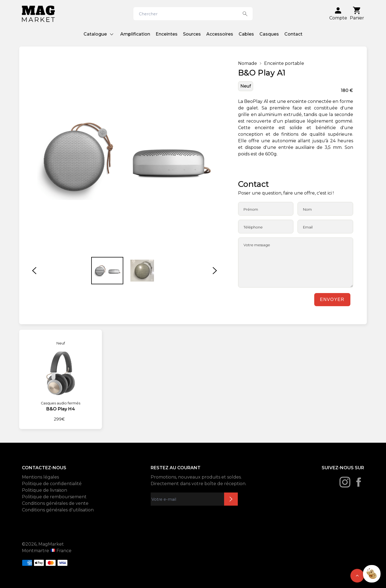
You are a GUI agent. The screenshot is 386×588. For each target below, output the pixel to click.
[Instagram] (345, 482)
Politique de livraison (45, 490)
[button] (34, 271)
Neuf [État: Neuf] (246, 86)
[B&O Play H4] (61, 376)
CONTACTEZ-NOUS (44, 468)
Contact (293, 34)
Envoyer (332, 299)
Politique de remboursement (54, 497)
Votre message (257, 245)
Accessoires (220, 34)
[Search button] (245, 14)
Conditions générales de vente (55, 503)
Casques (269, 34)
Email (308, 227)
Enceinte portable (284, 63)
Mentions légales (40, 477)
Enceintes (167, 34)
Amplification (135, 34)
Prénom (251, 209)
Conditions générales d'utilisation (58, 510)
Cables (246, 34)
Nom (307, 209)
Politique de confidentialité (52, 484)
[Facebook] (359, 482)
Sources (192, 34)
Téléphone (253, 227)
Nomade (248, 63)
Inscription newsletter (231, 499)
